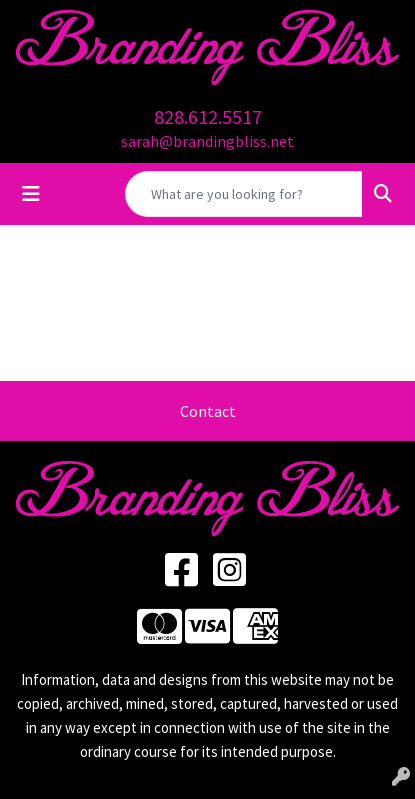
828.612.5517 (208, 116)
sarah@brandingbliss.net (207, 141)
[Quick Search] (244, 194)
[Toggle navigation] (31, 194)
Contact (208, 411)
